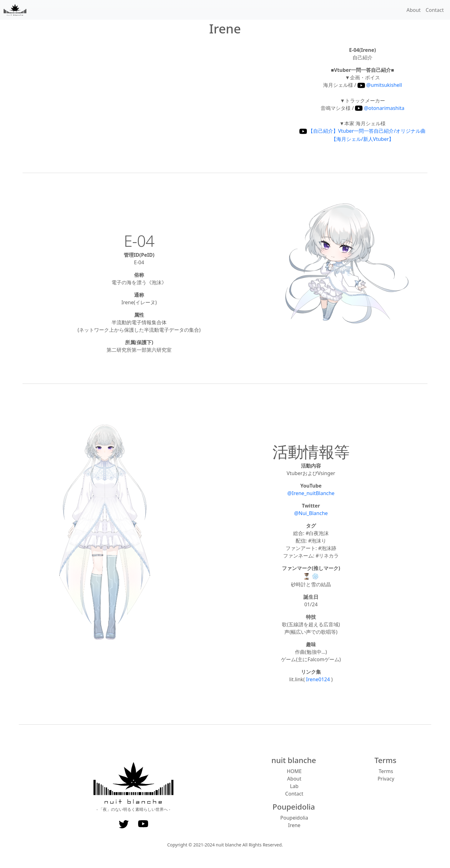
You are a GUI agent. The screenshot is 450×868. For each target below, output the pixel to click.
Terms (386, 771)
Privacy (386, 779)
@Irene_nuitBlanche (311, 493)
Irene (294, 825)
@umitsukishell (380, 85)
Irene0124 (318, 679)
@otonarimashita (380, 108)
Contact (435, 10)
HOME (294, 771)
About (414, 10)
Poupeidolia (294, 818)
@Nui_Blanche (311, 513)
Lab (294, 786)
